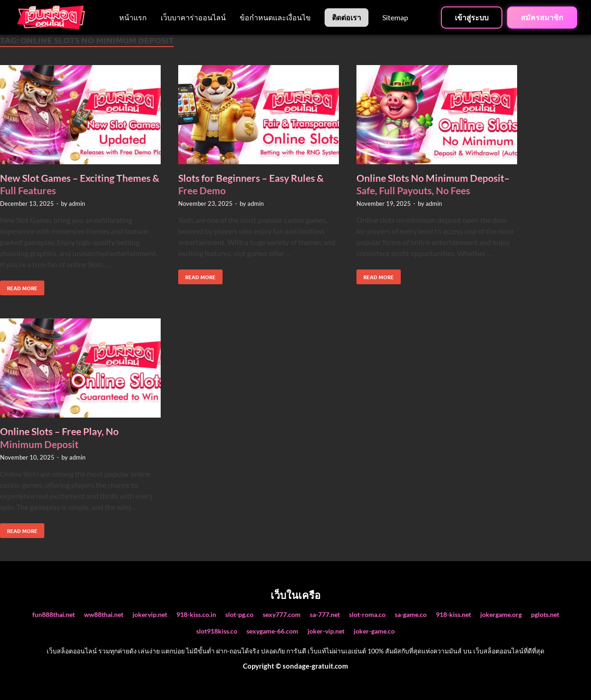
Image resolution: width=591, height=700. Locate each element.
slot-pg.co (239, 614)
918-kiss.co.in (196, 614)
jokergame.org (501, 614)
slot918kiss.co (217, 631)
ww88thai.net (104, 614)
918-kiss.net (453, 614)
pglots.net (545, 614)
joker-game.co (374, 631)
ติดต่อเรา (347, 17)
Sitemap (395, 17)
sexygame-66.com (272, 631)
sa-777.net (325, 614)
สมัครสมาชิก (542, 18)
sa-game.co (411, 614)
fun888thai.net (54, 614)
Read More (19, 286)
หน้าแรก (133, 17)
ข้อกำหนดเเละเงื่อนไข (275, 17)
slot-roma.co (367, 614)
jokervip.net (150, 614)
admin (77, 203)
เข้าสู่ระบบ (472, 18)
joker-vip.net (326, 631)
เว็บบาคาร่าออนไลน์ (193, 17)
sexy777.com (282, 614)
